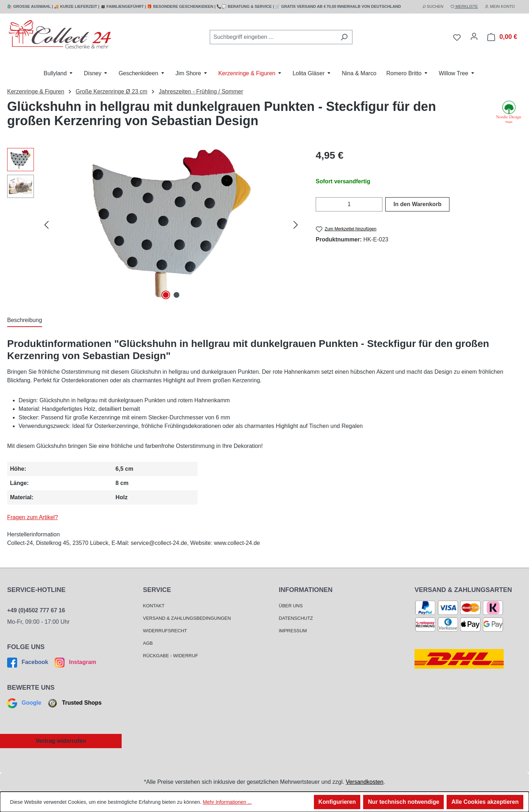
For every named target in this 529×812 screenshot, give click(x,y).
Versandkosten (365, 782)
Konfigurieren (337, 802)
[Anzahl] (349, 204)
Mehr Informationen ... (227, 802)
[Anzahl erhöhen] (378, 204)
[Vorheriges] (46, 225)
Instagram (74, 662)
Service (157, 590)
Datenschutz (296, 618)
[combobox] (273, 37)
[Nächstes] (296, 225)
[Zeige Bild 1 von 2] (166, 295)
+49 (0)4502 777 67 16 (36, 610)
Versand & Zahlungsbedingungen (187, 618)
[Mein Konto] (474, 36)
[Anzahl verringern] (320, 204)
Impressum (293, 631)
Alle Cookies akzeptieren (485, 802)
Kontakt (154, 606)
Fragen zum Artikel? (32, 517)
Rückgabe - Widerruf (171, 656)
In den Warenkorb (418, 204)
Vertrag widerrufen (61, 741)
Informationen (306, 590)
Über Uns (291, 606)
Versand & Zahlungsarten (463, 590)
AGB (148, 643)
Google (25, 703)
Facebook (29, 662)
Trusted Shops (74, 703)
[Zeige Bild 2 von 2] (177, 295)
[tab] (25, 321)
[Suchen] (344, 37)
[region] (154, 225)
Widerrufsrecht (165, 631)
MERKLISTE (464, 6)
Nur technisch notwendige (403, 802)
